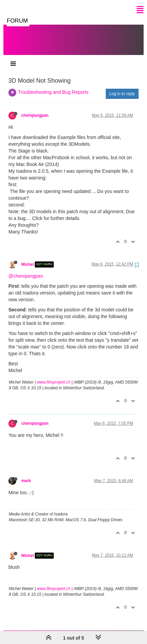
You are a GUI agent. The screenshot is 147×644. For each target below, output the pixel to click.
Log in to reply (122, 87)
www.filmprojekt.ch (54, 375)
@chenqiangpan (26, 269)
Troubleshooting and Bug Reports (53, 85)
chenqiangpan (35, 109)
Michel (28, 258)
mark (26, 474)
